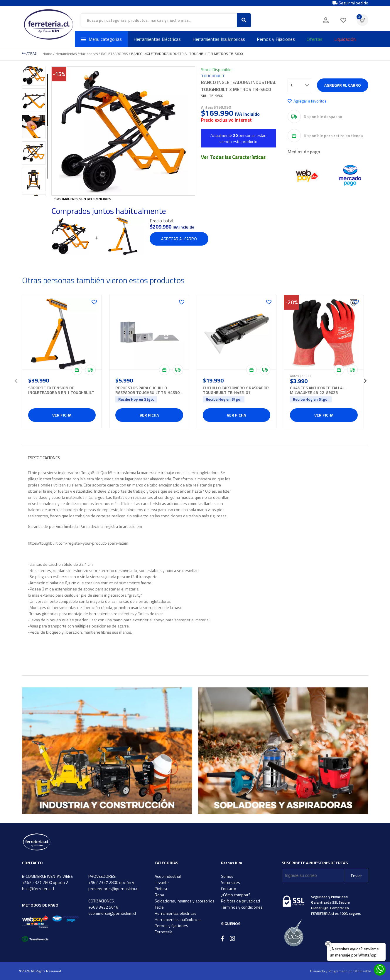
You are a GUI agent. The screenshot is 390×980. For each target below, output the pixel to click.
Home (47, 54)
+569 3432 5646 (103, 907)
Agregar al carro (343, 85)
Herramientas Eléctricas (157, 39)
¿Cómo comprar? (236, 895)
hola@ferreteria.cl (38, 888)
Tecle (159, 907)
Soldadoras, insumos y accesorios (185, 901)
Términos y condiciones (242, 907)
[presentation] (16, 379)
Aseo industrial (168, 876)
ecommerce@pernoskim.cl (112, 913)
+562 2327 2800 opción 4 (111, 882)
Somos (227, 876)
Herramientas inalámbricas (178, 919)
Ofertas (315, 39)
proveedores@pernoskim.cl (113, 888)
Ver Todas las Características (233, 157)
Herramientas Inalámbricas (219, 39)
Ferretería (163, 932)
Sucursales (231, 882)
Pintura (161, 888)
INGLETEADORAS (114, 54)
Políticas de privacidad (240, 901)
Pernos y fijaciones (171, 926)
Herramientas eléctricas (175, 913)
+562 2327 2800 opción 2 (45, 882)
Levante (162, 882)
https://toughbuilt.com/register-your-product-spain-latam (78, 543)
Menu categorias (101, 39)
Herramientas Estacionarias (77, 54)
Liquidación (345, 39)
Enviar (356, 876)
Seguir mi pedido (350, 3)
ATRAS (29, 53)
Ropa (159, 895)
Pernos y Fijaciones (276, 39)
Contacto (229, 888)
